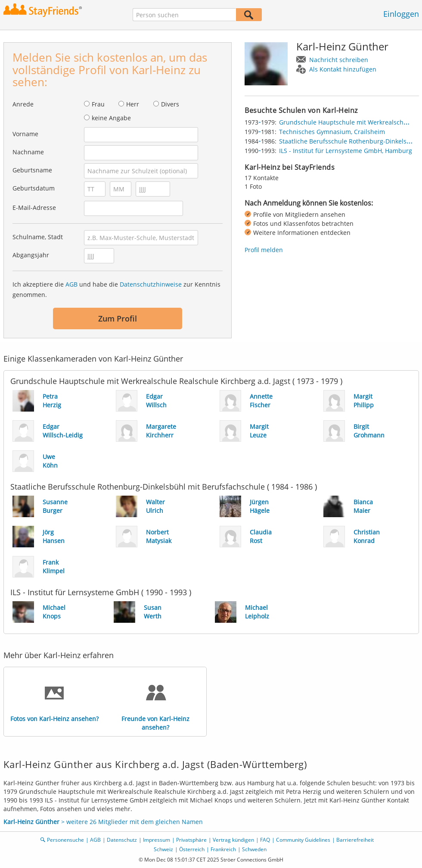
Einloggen (401, 14)
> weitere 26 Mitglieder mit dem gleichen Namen (103, 822)
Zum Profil (118, 318)
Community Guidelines (303, 840)
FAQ (265, 840)
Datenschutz (122, 840)
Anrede (23, 104)
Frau (98, 104)
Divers (170, 104)
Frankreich (223, 849)
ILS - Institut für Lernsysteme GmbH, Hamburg (346, 151)
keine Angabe (111, 118)
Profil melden (264, 250)
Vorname (25, 134)
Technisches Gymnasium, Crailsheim (332, 132)
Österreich (192, 849)
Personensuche (65, 840)
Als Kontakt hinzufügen (343, 69)
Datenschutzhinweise (151, 284)
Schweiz (163, 849)
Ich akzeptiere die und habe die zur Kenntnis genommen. (116, 289)
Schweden (254, 849)
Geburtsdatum (34, 188)
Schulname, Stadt (38, 237)
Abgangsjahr (31, 255)
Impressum (157, 840)
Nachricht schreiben (339, 60)
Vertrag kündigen (233, 840)
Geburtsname (32, 170)
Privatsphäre (191, 840)
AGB (71, 284)
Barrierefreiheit (355, 840)
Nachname (28, 152)
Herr (133, 104)
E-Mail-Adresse (34, 208)
